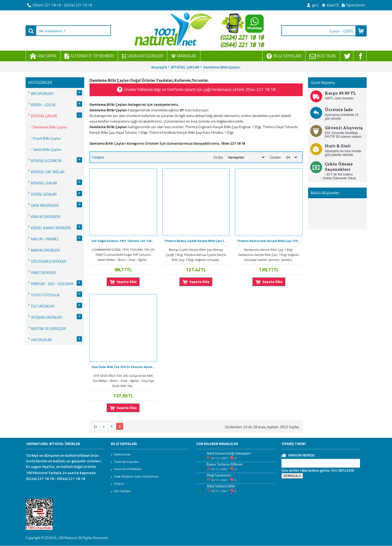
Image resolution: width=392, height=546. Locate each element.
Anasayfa (159, 67)
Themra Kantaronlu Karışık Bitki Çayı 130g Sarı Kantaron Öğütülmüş (270, 241)
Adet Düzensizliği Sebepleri (229, 453)
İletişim (118, 484)
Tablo (96, 157)
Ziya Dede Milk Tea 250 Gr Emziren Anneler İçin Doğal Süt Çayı (124, 367)
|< (96, 426)
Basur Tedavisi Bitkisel (225, 464)
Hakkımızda (121, 455)
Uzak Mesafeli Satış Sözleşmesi (135, 477)
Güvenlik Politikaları (126, 469)
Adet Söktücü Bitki (221, 486)
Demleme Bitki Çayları (222, 67)
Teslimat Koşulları (125, 462)
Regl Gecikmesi (219, 475)
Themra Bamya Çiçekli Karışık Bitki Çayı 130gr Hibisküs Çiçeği (197, 241)
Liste (101, 157)
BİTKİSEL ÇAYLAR (185, 67)
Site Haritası (121, 491)
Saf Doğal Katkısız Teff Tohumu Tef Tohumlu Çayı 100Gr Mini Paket (124, 241)
